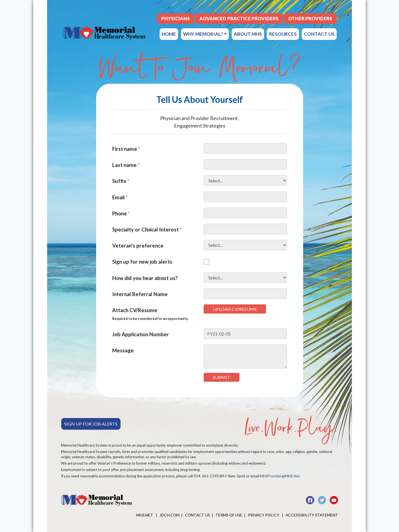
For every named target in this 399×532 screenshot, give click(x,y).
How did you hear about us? (145, 278)
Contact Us (319, 34)
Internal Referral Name (140, 294)
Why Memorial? (205, 34)
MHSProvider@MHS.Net (280, 476)
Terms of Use (229, 515)
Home (169, 34)
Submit (222, 377)
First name (126, 149)
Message (123, 350)
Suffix (121, 181)
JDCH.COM (170, 515)
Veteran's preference (138, 245)
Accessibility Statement (312, 515)
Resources (283, 34)
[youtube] (334, 499)
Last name (126, 165)
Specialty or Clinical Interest (147, 229)
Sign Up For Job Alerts (91, 424)
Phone (121, 213)
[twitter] (322, 499)
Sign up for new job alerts (142, 262)
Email (120, 197)
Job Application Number (141, 334)
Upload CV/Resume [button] (235, 309)
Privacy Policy (264, 515)
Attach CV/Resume (150, 314)
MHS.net (145, 515)
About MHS (248, 34)
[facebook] (310, 499)
